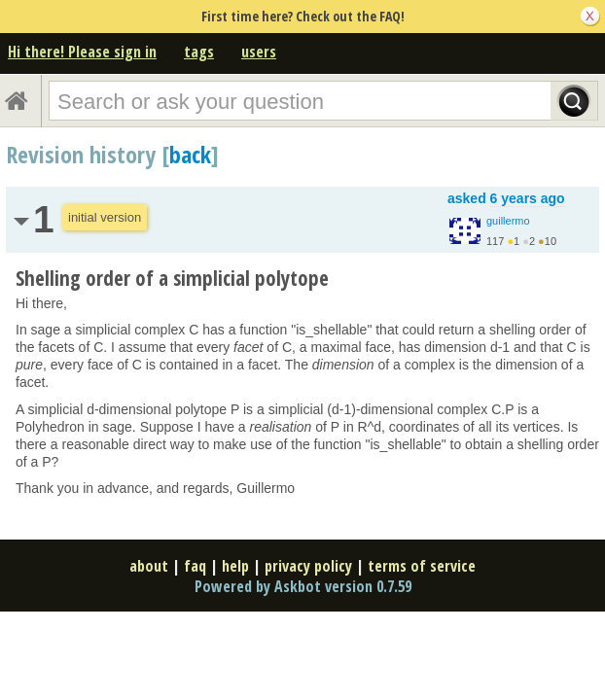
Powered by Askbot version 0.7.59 (303, 586)
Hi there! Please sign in (82, 52)
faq (195, 566)
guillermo (508, 221)
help (235, 566)
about (149, 566)
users (259, 52)
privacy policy (308, 566)
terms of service (422, 566)
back (190, 154)
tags (199, 52)
